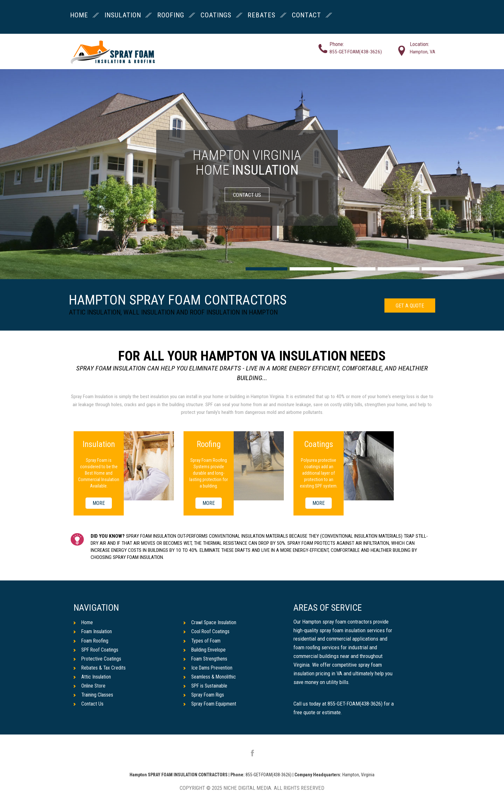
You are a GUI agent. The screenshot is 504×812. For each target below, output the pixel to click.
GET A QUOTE (407, 306)
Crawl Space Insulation (212, 623)
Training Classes (95, 699)
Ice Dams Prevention (209, 671)
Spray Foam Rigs (205, 699)
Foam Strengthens (207, 661)
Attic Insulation (94, 680)
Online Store (90, 689)
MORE (99, 503)
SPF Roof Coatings (97, 652)
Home (84, 623)
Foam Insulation (94, 633)
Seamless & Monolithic (212, 680)
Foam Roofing (92, 642)
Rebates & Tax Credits (101, 671)
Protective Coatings (98, 661)
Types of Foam (203, 642)
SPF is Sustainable (207, 689)
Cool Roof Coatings (208, 633)
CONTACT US (247, 195)
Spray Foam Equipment (212, 708)
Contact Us (89, 708)
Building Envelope (206, 652)
